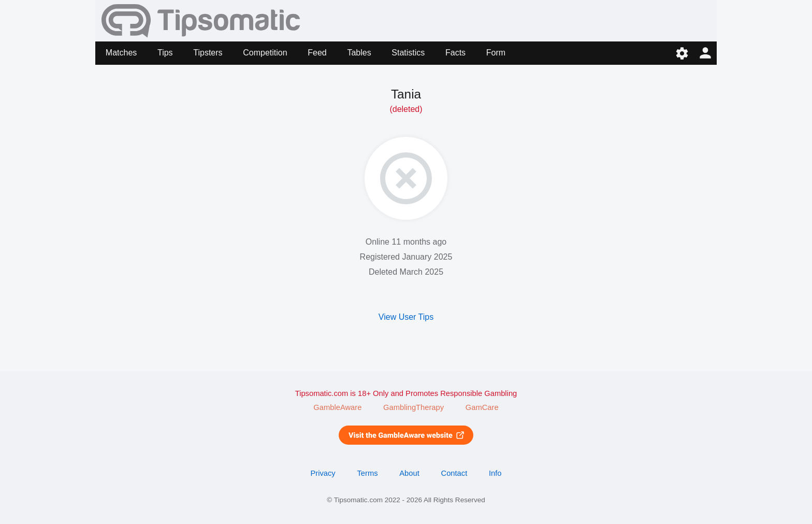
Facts (455, 53)
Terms (367, 473)
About (409, 473)
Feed (317, 53)
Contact (454, 473)
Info (495, 473)
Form (496, 53)
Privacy (323, 473)
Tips (165, 53)
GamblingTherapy (414, 407)
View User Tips (406, 317)
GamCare (482, 407)
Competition (265, 53)
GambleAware (337, 407)
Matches (121, 53)
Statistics (408, 53)
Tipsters (208, 53)
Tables (359, 53)
